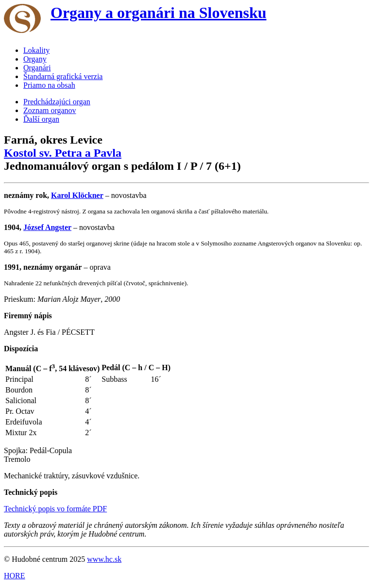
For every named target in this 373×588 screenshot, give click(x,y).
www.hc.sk (104, 559)
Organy (35, 59)
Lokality (36, 50)
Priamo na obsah (49, 85)
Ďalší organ (41, 119)
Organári (37, 68)
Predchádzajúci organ (57, 102)
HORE (15, 576)
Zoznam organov (50, 110)
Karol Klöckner (77, 195)
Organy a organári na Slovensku (159, 13)
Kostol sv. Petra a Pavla (63, 153)
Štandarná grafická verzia (63, 76)
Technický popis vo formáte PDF (55, 509)
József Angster (47, 227)
